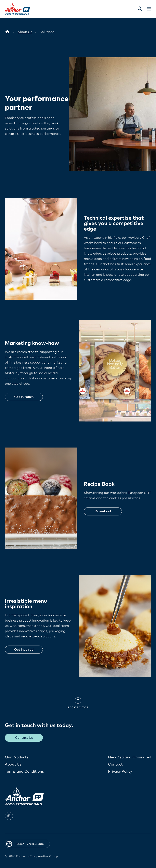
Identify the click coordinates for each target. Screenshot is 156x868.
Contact (115, 765)
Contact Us (24, 738)
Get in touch (24, 397)
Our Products (17, 757)
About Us (13, 765)
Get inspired (24, 650)
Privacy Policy (120, 772)
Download (103, 511)
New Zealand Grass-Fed (130, 757)
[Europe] (7, 32)
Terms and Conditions (24, 772)
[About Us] (25, 32)
